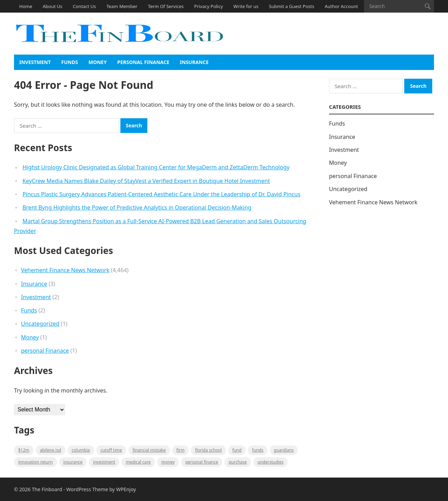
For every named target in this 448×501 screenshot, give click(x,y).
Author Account (341, 6)
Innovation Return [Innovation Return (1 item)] (36, 462)
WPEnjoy (126, 489)
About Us (52, 6)
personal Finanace (143, 62)
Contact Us (84, 6)
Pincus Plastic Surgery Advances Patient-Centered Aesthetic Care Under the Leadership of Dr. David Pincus (161, 194)
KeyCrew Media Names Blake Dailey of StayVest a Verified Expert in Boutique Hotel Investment (146, 181)
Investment (35, 62)
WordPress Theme (87, 489)
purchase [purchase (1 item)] (238, 462)
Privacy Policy (209, 6)
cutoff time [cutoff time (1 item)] (111, 450)
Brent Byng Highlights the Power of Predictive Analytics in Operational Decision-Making (137, 207)
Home (26, 6)
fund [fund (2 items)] (237, 450)
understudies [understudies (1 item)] (271, 462)
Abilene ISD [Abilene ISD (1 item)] (51, 450)
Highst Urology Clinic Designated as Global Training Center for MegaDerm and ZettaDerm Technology (156, 167)
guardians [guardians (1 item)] (284, 450)
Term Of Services (166, 6)
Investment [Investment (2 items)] (104, 462)
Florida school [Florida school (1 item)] (208, 450)
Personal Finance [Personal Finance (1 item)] (202, 462)
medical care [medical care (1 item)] (138, 462)
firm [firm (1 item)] (180, 450)
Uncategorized (40, 324)
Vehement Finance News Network (65, 270)
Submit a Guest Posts (291, 6)
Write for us (246, 6)
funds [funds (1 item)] (258, 450)
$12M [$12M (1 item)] (24, 450)
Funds (70, 62)
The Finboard (47, 489)
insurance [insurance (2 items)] (73, 462)
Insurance (194, 62)
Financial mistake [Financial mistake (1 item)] (149, 450)
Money (98, 62)
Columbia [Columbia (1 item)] (81, 450)
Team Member (122, 6)
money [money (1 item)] (168, 462)
